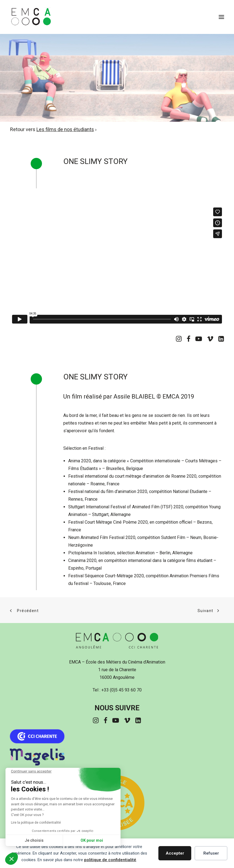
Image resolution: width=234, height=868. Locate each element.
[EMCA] (42, 17)
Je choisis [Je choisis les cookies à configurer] (34, 840)
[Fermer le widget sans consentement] (31, 771)
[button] (221, 17)
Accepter (175, 853)
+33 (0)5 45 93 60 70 (122, 690)
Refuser (211, 853)
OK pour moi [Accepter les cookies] (92, 840)
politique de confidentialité (110, 860)
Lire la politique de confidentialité (36, 823)
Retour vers (52, 129)
